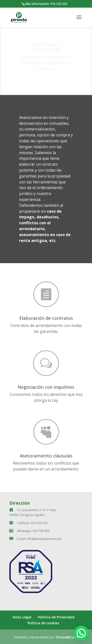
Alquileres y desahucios (46, 48)
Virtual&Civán (67, 637)
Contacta (46, 85)
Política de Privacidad (56, 617)
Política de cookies (43, 623)
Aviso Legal (22, 617)
